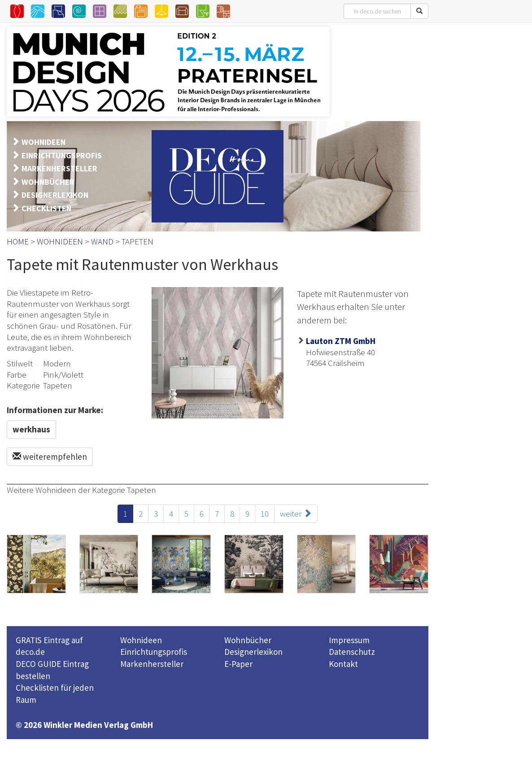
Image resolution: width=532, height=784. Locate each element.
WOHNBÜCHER (48, 182)
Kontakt (343, 664)
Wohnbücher (248, 640)
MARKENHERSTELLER (59, 168)
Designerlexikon (253, 652)
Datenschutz (352, 652)
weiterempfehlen (50, 457)
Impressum (349, 640)
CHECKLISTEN (46, 208)
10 (265, 514)
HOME (18, 241)
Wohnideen (141, 640)
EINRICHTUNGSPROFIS (62, 155)
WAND (102, 241)
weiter (296, 514)
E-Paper (238, 664)
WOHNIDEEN (44, 142)
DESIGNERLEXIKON (55, 195)
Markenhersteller (152, 664)
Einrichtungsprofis (154, 652)
